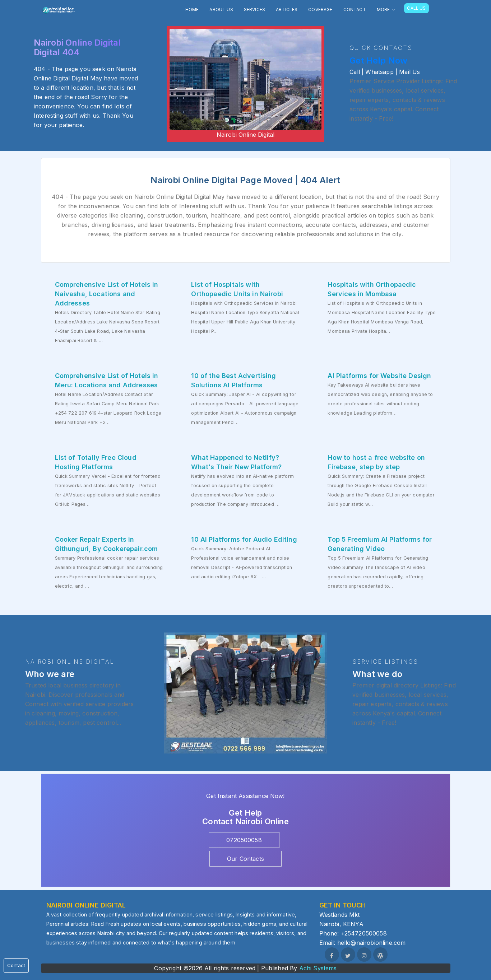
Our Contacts (245, 859)
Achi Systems (318, 968)
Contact (16, 965)
